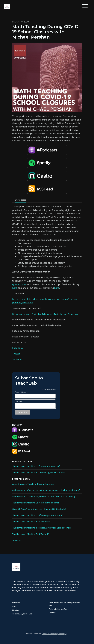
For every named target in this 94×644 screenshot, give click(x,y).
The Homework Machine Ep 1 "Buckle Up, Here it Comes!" (39, 473)
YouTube (17, 359)
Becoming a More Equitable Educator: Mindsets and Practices (45, 314)
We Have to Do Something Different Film (65, 604)
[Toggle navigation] (85, 6)
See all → (17, 540)
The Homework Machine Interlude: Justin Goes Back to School (42, 528)
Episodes (16, 603)
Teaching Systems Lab (22, 614)
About (15, 606)
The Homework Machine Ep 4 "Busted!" (31, 534)
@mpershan (19, 284)
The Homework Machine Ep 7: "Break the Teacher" (36, 466)
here (15, 288)
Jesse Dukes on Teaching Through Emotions (33, 484)
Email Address (21, 392)
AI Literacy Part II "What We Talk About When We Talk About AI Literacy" (46, 490)
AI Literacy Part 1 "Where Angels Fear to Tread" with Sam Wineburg (44, 497)
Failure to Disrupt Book (59, 609)
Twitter (16, 354)
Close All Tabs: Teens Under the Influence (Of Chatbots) (39, 509)
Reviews (53, 613)
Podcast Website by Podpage (54, 634)
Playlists (16, 610)
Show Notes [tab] (21, 200)
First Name (19, 402)
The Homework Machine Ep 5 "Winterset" (32, 522)
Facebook (18, 348)
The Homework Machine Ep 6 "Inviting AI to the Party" (37, 515)
